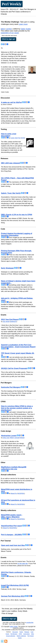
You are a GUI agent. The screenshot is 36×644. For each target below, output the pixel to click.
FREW (22, 438)
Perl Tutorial (31, 636)
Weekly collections (21, 636)
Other (33, 634)
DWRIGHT (13, 322)
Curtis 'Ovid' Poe (16, 138)
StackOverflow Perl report (12, 526)
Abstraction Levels (9, 436)
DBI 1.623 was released (10, 163)
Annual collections (11, 636)
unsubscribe (30, 623)
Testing (21, 632)
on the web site (23, 564)
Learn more (23, 24)
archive (9, 29)
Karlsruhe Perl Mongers (11, 387)
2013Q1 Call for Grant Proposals (14, 368)
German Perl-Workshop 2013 (13, 596)
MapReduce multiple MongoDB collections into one (14, 468)
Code (32, 632)
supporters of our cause (10, 33)
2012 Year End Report (10, 319)
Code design (26, 634)
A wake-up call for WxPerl (11, 102)
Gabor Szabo (26, 29)
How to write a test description (9, 135)
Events (20, 638)
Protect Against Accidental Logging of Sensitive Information (17, 234)
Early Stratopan (7, 268)
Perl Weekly (12, 4)
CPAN (20, 634)
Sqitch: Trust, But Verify (11, 193)
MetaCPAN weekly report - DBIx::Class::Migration (12, 516)
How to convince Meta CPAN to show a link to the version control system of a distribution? (17, 408)
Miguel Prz (14, 493)
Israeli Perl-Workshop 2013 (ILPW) (15, 585)
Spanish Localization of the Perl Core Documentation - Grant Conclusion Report (18, 346)
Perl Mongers (14, 634)
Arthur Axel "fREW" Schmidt (11, 438)
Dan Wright (6, 322)
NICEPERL (21, 493)
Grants (7, 634)
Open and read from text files (13, 545)
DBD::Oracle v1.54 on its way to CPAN (17, 215)
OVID (23, 138)
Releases (27, 632)
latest (3, 29)
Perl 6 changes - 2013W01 (12, 535)
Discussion (15, 632)
